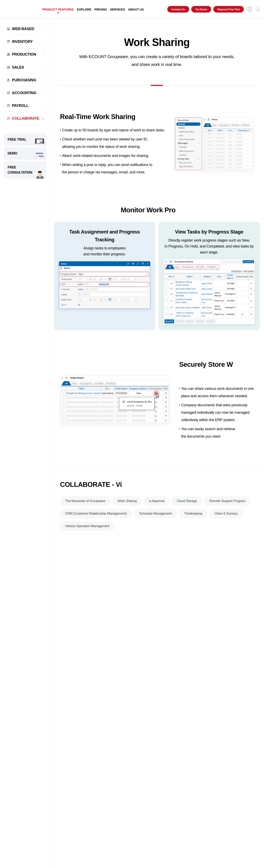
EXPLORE (84, 9)
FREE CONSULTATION (20, 170)
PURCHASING (24, 80)
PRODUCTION (24, 54)
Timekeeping (193, 515)
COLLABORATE (26, 118)
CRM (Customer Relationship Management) (96, 515)
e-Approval (157, 503)
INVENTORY (22, 42)
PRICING (101, 9)
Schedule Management (155, 515)
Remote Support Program (227, 503)
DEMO (12, 153)
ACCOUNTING (24, 93)
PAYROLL (20, 106)
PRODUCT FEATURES (58, 9)
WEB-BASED (23, 29)
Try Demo (201, 9)
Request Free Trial (229, 9)
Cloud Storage (187, 503)
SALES (18, 67)
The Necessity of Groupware (85, 503)
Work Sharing (127, 503)
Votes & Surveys (226, 515)
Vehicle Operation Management (87, 528)
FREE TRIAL (17, 140)
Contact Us (178, 9)
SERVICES (117, 9)
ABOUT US (136, 9)
